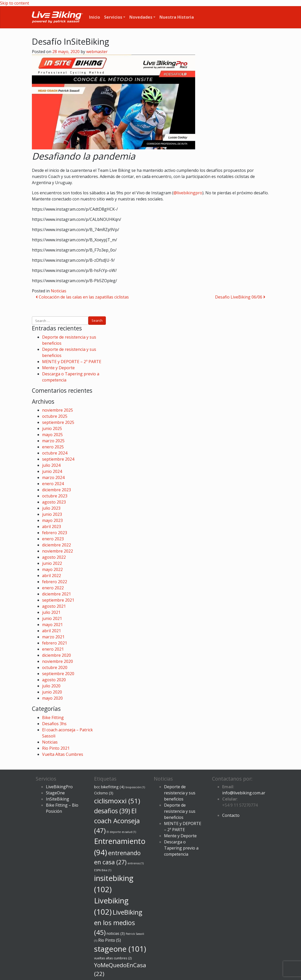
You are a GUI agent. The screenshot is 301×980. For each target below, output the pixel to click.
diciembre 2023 (57, 490)
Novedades (141, 17)
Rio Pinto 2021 (56, 748)
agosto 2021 (54, 606)
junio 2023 (52, 514)
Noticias (59, 291)
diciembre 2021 (57, 594)
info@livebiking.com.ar (244, 793)
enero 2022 (53, 588)
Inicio (95, 17)
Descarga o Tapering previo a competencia (181, 848)
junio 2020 (52, 692)
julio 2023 (51, 508)
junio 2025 (52, 428)
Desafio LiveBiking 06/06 (240, 297)
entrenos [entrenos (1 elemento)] (136, 863)
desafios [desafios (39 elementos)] (112, 811)
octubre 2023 (55, 496)
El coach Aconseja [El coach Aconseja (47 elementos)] (117, 821)
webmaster (97, 52)
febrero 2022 (55, 582)
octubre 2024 (55, 453)
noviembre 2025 (58, 410)
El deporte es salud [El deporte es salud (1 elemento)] (121, 832)
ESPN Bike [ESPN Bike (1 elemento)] (103, 870)
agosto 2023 (54, 502)
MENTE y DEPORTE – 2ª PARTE (72, 362)
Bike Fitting (53, 718)
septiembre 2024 (58, 459)
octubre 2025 (55, 416)
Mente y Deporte (58, 368)
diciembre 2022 (57, 545)
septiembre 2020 (58, 674)
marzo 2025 (53, 441)
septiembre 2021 (58, 600)
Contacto (231, 815)
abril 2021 (52, 631)
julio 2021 (51, 612)
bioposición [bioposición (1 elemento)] (135, 787)
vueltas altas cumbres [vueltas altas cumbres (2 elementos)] (113, 958)
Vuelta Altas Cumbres (63, 754)
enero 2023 (53, 539)
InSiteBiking (58, 799)
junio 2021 (52, 618)
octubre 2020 (55, 667)
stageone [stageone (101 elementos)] (120, 949)
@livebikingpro (188, 193)
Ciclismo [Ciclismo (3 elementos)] (104, 793)
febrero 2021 (55, 643)
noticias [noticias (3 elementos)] (116, 933)
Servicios (113, 17)
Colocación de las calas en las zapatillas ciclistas (82, 297)
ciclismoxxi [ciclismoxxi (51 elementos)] (117, 801)
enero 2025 (53, 447)
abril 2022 (52, 576)
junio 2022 (52, 563)
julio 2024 (51, 465)
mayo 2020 (52, 698)
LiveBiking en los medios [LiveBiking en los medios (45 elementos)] (118, 922)
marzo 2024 (53, 477)
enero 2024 (53, 484)
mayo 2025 (52, 435)
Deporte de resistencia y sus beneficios (180, 793)
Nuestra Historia (177, 17)
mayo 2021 (52, 625)
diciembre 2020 (57, 655)
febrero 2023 (55, 533)
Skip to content (15, 3)
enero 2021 (53, 649)
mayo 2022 (52, 569)
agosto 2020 (54, 680)
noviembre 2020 (58, 661)
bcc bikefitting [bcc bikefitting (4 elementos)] (109, 787)
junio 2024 (52, 471)
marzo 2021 (53, 637)
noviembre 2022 (58, 551)
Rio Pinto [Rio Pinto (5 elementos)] (110, 940)
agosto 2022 (54, 557)
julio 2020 (51, 686)
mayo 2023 (52, 520)
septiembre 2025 (58, 422)
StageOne (55, 793)
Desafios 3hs (54, 724)
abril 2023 (52, 527)
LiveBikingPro (59, 787)
